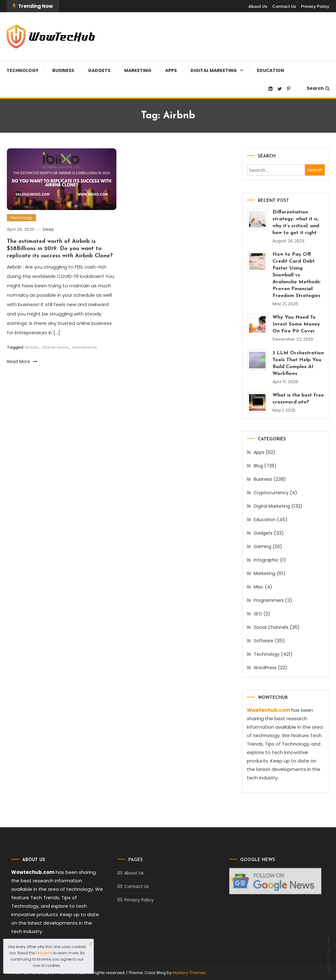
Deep (48, 229)
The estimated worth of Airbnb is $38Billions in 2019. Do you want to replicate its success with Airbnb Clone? (60, 249)
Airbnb (32, 347)
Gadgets (99, 70)
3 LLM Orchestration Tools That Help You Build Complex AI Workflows (298, 363)
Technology (23, 70)
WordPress (265, 668)
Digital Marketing (214, 70)
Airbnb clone (55, 347)
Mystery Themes (189, 973)
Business (63, 70)
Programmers (269, 600)
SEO (258, 614)
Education (270, 70)
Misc (259, 587)
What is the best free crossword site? (298, 399)
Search (318, 88)
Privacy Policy (315, 6)
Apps (171, 70)
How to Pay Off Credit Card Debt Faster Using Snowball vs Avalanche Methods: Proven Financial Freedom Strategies (297, 275)
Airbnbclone (84, 347)
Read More (22, 362)
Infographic (266, 560)
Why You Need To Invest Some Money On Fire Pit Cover (296, 324)
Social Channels (271, 627)
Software (264, 641)
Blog (258, 466)
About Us (258, 6)
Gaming (262, 546)
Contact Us (284, 6)
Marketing (138, 70)
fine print (44, 953)
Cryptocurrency (271, 493)
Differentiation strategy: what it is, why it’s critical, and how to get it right (296, 223)
